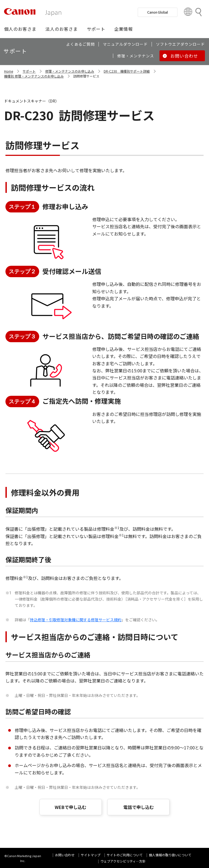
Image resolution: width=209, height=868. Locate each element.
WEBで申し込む (70, 807)
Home (9, 71)
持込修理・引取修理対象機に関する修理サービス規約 (76, 620)
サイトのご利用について (125, 855)
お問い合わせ (65, 855)
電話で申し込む (139, 807)
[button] (20, 29)
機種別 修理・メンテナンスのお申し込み (34, 76)
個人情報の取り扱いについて (170, 855)
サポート (29, 71)
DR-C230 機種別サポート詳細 (127, 71)
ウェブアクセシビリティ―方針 (123, 861)
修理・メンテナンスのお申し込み (70, 71)
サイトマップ (91, 855)
